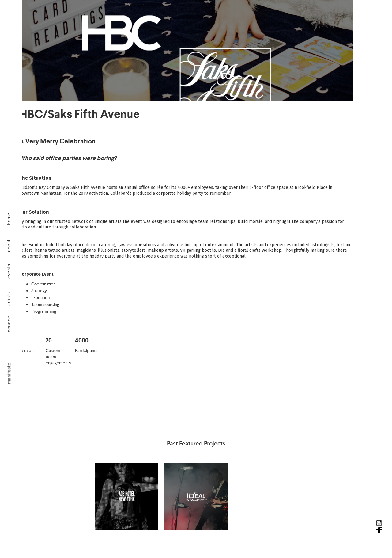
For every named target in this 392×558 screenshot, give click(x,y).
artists (9, 299)
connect (9, 323)
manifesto (9, 373)
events (9, 271)
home (9, 219)
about (9, 245)
